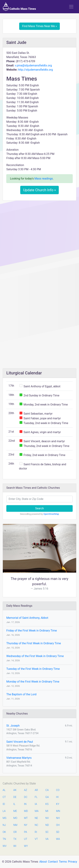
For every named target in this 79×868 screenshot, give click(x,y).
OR (15, 832)
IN (25, 804)
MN (58, 811)
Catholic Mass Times (19, 7)
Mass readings (44, 179)
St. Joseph (13, 726)
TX (15, 839)
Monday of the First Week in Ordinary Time (33, 682)
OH (58, 825)
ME (15, 811)
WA (58, 839)
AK (15, 790)
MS (4, 818)
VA (47, 839)
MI (47, 811)
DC (26, 797)
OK (4, 832)
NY (26, 825)
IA (36, 804)
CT (4, 797)
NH (58, 818)
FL (36, 797)
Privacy (72, 862)
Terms (63, 862)
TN (4, 839)
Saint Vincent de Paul (20, 742)
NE (36, 818)
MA (36, 811)
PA (26, 832)
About (43, 862)
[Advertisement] (39, 244)
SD (58, 832)
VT (36, 839)
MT (26, 818)
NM (15, 825)
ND (47, 825)
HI (57, 797)
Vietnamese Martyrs (19, 758)
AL (4, 790)
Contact (53, 862)
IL (14, 804)
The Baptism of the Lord (21, 694)
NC (36, 825)
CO (58, 790)
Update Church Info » (40, 190)
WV (4, 846)
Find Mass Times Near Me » (40, 26)
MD (26, 811)
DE (15, 797)
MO (15, 818)
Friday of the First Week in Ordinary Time (32, 631)
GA (47, 797)
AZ (26, 790)
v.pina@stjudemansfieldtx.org (33, 65)
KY (58, 804)
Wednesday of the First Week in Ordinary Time (35, 656)
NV (47, 818)
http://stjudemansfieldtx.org (35, 70)
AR (36, 790)
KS (47, 804)
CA (47, 790)
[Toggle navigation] (71, 7)
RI (36, 832)
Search (39, 508)
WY (26, 846)
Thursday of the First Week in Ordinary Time (34, 643)
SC (47, 832)
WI (15, 846)
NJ (4, 825)
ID (4, 804)
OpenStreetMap (51, 514)
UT (26, 839)
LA (4, 811)
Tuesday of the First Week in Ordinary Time (33, 669)
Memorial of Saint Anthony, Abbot (27, 618)
